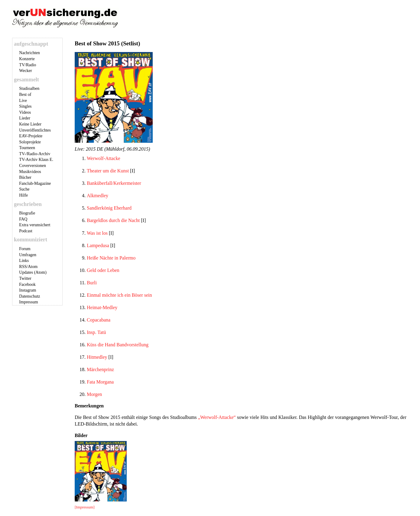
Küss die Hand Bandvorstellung (118, 345)
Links (24, 261)
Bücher (25, 177)
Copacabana (99, 320)
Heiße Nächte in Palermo (111, 258)
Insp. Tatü (96, 332)
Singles (25, 106)
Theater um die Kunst (108, 171)
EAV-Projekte (31, 136)
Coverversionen (33, 166)
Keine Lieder (30, 124)
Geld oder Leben (103, 270)
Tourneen (27, 148)
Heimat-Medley (102, 307)
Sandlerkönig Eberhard (109, 208)
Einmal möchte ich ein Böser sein (119, 295)
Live (23, 101)
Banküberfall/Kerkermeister (114, 183)
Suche (24, 189)
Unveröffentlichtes (35, 130)
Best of (25, 95)
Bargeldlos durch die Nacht (113, 220)
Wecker (25, 71)
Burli (92, 283)
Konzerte (27, 59)
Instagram (28, 290)
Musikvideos (30, 172)
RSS (23, 267)
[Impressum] (85, 507)
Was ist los (97, 233)
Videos (25, 112)
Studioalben (29, 88)
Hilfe (23, 195)
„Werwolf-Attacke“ (217, 417)
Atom (33, 267)
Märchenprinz (100, 369)
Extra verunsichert (35, 225)
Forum (25, 249)
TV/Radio (28, 65)
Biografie (27, 213)
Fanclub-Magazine (35, 183)
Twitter (25, 278)
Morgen (94, 394)
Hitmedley (97, 357)
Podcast (26, 231)
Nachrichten (29, 53)
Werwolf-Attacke (104, 158)
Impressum (28, 302)
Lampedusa (98, 245)
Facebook (27, 284)
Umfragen (28, 255)
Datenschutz (29, 296)
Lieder (25, 118)
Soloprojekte (30, 142)
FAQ (23, 219)
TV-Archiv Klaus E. (36, 160)
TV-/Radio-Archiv (35, 154)
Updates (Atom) (33, 272)
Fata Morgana (100, 382)
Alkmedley (98, 196)
